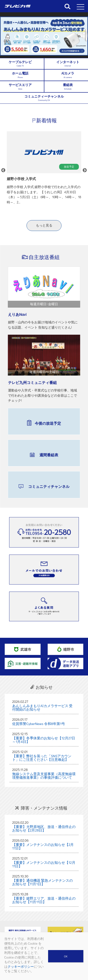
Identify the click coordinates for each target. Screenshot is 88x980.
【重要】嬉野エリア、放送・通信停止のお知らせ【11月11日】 (44, 900)
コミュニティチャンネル (49, 486)
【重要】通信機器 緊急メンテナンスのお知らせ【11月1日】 (42, 882)
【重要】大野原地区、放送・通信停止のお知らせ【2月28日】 (44, 828)
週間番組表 (49, 455)
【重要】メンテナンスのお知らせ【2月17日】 (43, 846)
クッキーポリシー (21, 966)
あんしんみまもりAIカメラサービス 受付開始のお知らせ (42, 707)
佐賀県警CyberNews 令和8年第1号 (39, 724)
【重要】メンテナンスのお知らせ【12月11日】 (44, 864)
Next (85, 170)
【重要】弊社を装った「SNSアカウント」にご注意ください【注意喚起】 (42, 758)
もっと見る (44, 225)
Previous (3, 170)
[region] (44, 36)
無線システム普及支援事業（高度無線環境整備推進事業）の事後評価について (44, 776)
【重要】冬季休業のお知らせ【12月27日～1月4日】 (44, 740)
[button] (44, 36)
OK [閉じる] (66, 956)
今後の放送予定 (48, 423)
